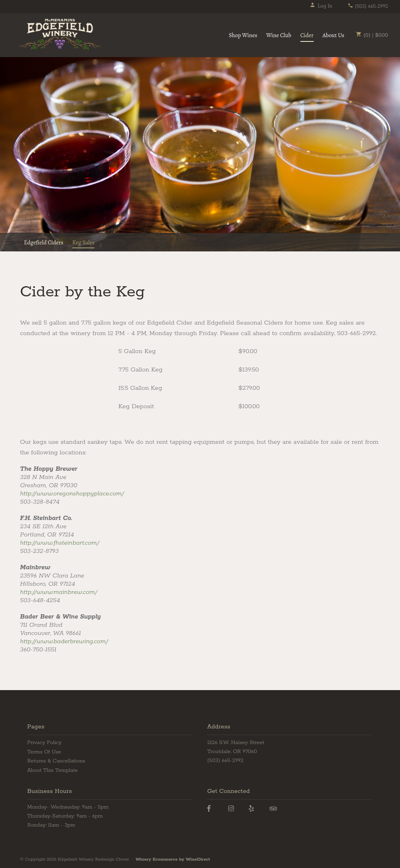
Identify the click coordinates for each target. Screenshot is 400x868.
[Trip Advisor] (273, 809)
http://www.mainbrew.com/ (59, 592)
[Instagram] (231, 809)
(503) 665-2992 (368, 6)
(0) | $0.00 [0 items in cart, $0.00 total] (372, 35)
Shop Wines (243, 35)
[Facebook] (209, 809)
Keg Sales (83, 242)
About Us (334, 35)
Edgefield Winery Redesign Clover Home (60, 34)
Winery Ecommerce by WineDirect (173, 859)
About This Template (53, 770)
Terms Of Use (44, 752)
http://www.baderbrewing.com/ (64, 641)
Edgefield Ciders (44, 242)
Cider (307, 35)
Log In (321, 6)
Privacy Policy (45, 743)
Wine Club (279, 35)
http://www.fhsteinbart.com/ (60, 543)
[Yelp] (251, 809)
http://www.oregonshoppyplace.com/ (72, 494)
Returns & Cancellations (56, 761)
